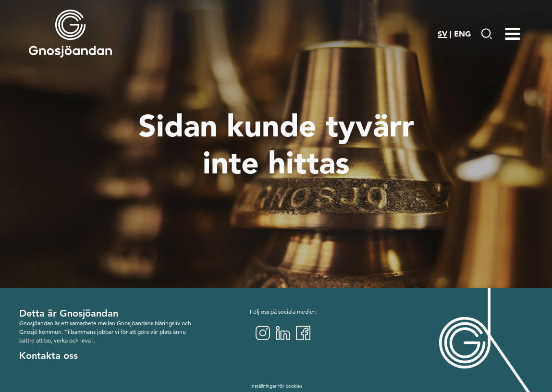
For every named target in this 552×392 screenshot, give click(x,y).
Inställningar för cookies (276, 386)
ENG (462, 34)
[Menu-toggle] (513, 34)
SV (442, 34)
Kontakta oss (49, 355)
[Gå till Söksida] (486, 34)
